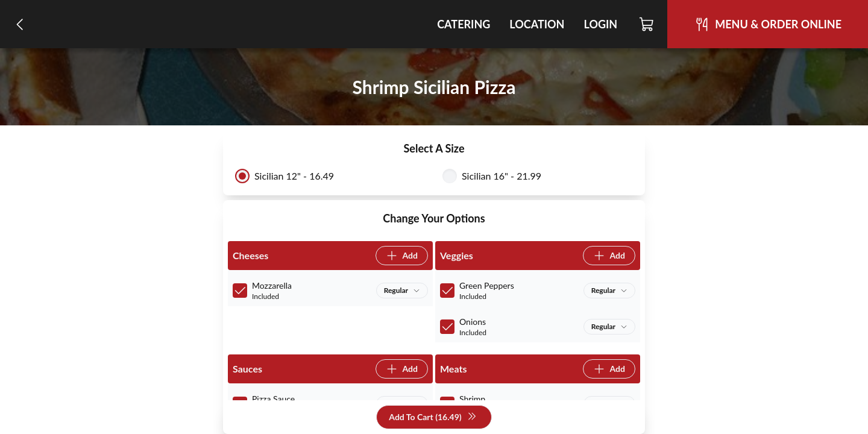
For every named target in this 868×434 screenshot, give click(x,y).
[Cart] (647, 24)
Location (537, 24)
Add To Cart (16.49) (432, 417)
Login (600, 24)
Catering (464, 24)
